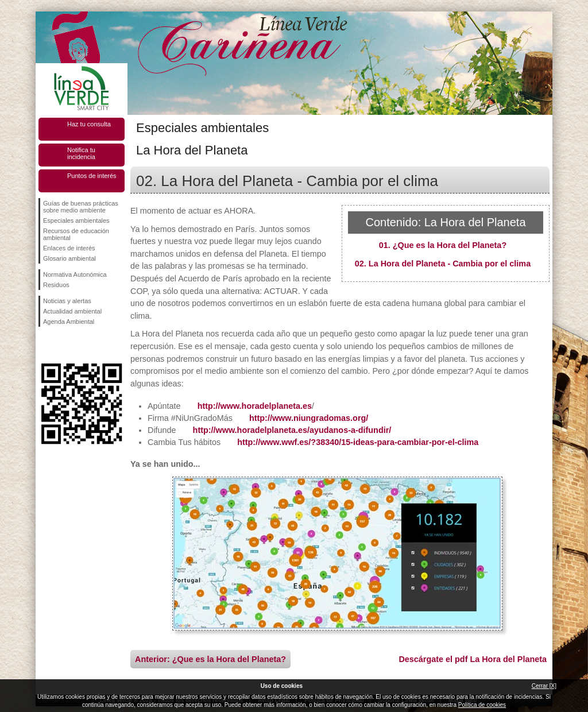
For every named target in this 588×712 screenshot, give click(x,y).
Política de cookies (482, 705)
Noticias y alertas (67, 301)
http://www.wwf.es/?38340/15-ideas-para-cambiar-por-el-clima (358, 442)
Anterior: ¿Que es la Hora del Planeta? (210, 659)
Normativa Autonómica (75, 274)
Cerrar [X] (544, 686)
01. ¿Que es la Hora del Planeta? (443, 245)
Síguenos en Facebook (45, 345)
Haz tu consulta (89, 124)
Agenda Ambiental (69, 322)
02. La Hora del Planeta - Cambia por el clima (443, 264)
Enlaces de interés (69, 248)
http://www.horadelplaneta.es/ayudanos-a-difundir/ (292, 430)
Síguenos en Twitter (64, 345)
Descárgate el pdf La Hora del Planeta (473, 659)
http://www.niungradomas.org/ (309, 418)
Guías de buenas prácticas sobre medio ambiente (81, 207)
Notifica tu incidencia (81, 153)
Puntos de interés (92, 176)
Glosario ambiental (69, 258)
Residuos (56, 285)
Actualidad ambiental (72, 311)
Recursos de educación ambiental (76, 234)
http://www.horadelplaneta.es (255, 406)
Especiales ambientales (76, 220)
